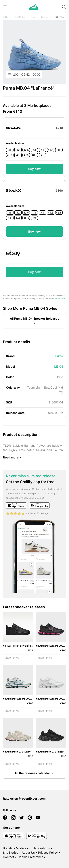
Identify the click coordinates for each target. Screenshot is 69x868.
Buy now (34, 169)
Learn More (60, 299)
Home (7, 17)
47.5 (26, 155)
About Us (28, 853)
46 (18, 155)
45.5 (10, 155)
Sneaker (20, 17)
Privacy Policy (48, 853)
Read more (13, 457)
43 (34, 150)
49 (43, 155)
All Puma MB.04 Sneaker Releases (34, 321)
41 (10, 150)
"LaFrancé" (60, 17)
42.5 (26, 150)
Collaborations (40, 848)
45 (59, 150)
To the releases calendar (34, 773)
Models (21, 848)
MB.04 (45, 17)
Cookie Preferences (31, 857)
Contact (8, 857)
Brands (8, 848)
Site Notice (11, 853)
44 (43, 150)
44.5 (51, 150)
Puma (34, 17)
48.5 (34, 155)
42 (18, 150)
